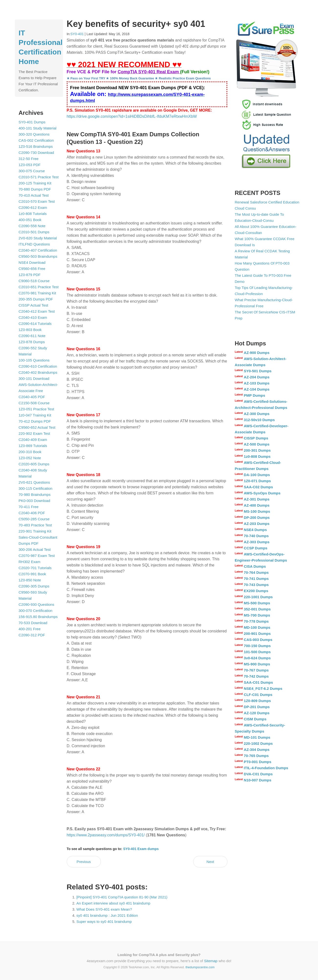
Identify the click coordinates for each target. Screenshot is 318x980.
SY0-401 (77, 34)
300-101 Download (34, 378)
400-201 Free (30, 629)
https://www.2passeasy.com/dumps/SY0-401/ (106, 835)
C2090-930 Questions (36, 604)
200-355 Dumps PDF (36, 299)
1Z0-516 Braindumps (36, 146)
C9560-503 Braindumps (38, 256)
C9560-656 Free (32, 269)
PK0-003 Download (34, 501)
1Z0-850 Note (30, 580)
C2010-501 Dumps (34, 232)
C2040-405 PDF (32, 397)
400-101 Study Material (37, 128)
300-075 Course (32, 171)
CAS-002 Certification (36, 140)
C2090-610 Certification (38, 366)
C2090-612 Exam (33, 208)
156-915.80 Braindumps (38, 617)
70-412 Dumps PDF (35, 421)
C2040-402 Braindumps (38, 372)
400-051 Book (30, 220)
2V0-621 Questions (34, 482)
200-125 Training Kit (35, 183)
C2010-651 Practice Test (39, 287)
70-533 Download (33, 623)
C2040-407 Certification (38, 250)
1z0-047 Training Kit (35, 415)
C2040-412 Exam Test (37, 311)
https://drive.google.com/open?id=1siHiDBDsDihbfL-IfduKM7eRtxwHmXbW (132, 116)
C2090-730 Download (36, 153)
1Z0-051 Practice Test (36, 409)
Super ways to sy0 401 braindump (104, 921)
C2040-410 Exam (33, 317)
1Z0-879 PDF (30, 275)
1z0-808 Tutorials (33, 214)
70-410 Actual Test (34, 195)
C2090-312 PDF (32, 635)
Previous (84, 862)
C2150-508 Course (34, 403)
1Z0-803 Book (30, 330)
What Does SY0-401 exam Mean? (104, 909)
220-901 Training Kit (35, 531)
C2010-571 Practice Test (39, 177)
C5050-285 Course (34, 519)
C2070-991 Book (32, 574)
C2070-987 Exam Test (37, 556)
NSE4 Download (32, 262)
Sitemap (211, 961)
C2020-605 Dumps (34, 464)
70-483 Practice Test (35, 525)
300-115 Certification (35, 488)
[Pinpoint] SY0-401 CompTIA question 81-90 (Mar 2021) (122, 897)
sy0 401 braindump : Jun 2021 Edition (107, 915)
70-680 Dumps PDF (35, 189)
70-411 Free (29, 507)
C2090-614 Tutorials (35, 324)
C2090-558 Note (32, 226)
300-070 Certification (35, 611)
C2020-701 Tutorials (35, 568)
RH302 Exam (29, 562)
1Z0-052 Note (30, 458)
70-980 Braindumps (35, 495)
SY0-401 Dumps (32, 122)
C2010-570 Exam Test (37, 201)
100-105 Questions (34, 360)
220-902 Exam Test (34, 433)
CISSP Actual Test (33, 305)
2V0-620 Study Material (38, 238)
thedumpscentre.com (200, 967)
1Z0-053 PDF (30, 165)
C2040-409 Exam (33, 440)
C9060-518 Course (34, 281)
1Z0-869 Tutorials (33, 446)
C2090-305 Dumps (34, 586)
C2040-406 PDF (32, 513)
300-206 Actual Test (35, 549)
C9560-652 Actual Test (37, 427)
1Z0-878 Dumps (32, 342)
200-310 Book (30, 452)
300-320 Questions (34, 134)
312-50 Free (29, 159)
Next (210, 862)
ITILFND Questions (34, 244)
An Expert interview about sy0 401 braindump (113, 903)
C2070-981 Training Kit (37, 293)
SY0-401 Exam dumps (141, 849)
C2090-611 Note (32, 336)
